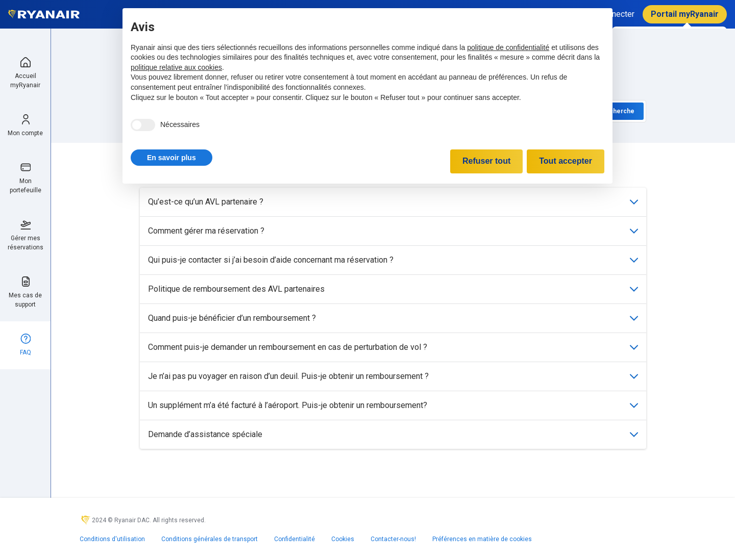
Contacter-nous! (393, 539)
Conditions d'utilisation (112, 539)
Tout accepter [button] (566, 161)
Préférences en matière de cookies (482, 539)
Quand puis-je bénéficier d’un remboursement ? (393, 318)
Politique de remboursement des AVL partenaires (393, 289)
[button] (171, 158)
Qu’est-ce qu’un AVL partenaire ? (393, 202)
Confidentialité (295, 539)
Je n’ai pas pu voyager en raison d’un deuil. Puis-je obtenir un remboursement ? (393, 376)
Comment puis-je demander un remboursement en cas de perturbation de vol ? (393, 347)
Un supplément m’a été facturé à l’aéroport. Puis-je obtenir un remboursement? (393, 405)
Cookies (343, 539)
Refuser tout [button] (486, 161)
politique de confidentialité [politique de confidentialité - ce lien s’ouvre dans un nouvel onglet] (508, 47)
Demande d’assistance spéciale (393, 434)
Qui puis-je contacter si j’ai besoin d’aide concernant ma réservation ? (393, 260)
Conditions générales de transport (210, 539)
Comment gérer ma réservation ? (393, 231)
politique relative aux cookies (176, 67)
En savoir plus (171, 158)
